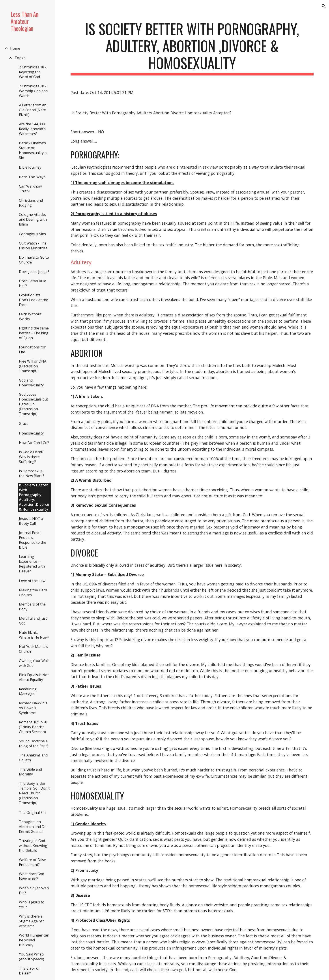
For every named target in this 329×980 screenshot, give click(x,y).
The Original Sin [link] (32, 813)
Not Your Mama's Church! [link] (34, 649)
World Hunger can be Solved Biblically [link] (34, 940)
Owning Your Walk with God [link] (34, 663)
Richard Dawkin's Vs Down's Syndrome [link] (33, 708)
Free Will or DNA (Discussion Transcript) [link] (33, 366)
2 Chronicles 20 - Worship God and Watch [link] (33, 91)
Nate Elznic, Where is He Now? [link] (34, 635)
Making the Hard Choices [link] (33, 593)
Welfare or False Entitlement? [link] (32, 862)
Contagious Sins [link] (32, 234)
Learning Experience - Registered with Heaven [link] (32, 564)
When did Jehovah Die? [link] (34, 890)
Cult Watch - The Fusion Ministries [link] (33, 246)
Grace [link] (24, 423)
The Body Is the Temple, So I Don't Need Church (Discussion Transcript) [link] (34, 793)
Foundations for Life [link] (32, 350)
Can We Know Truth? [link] (30, 189)
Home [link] (15, 48)
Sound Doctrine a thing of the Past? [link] (34, 743)
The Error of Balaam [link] (29, 971)
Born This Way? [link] (32, 177)
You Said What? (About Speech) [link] (32, 957)
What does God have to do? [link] (32, 876)
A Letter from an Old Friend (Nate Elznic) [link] (33, 110)
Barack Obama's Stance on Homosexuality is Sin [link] (33, 150)
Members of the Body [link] (32, 607)
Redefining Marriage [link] (28, 691)
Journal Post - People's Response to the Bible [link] (33, 540)
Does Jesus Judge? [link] (34, 272)
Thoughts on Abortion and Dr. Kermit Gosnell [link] (33, 827)
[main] (192, 48)
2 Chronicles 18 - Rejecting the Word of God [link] (33, 72)
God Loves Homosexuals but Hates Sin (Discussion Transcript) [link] (34, 404)
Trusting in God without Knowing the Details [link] (33, 846)
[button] (324, 6)
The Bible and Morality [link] (30, 772)
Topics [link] (20, 58)
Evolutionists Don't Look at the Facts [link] (34, 300)
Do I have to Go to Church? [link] (34, 260)
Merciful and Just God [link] (33, 621)
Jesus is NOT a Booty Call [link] (31, 521)
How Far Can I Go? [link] (34, 443)
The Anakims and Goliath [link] (33, 758)
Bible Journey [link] (30, 167)
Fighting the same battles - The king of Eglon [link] (34, 333)
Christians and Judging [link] (31, 203)
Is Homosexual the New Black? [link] (32, 473)
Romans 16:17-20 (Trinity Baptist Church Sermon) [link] (33, 727)
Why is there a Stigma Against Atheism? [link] (31, 921)
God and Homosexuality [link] (31, 383)
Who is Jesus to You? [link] (32, 905)
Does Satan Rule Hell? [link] (33, 283)
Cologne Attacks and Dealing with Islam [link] (33, 219)
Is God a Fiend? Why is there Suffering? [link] (31, 457)
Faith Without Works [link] (30, 316)
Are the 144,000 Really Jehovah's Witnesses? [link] (32, 129)
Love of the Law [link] (32, 581)
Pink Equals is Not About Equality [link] (34, 677)
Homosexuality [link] (31, 433)
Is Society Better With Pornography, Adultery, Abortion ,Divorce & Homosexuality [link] (34, 497)
